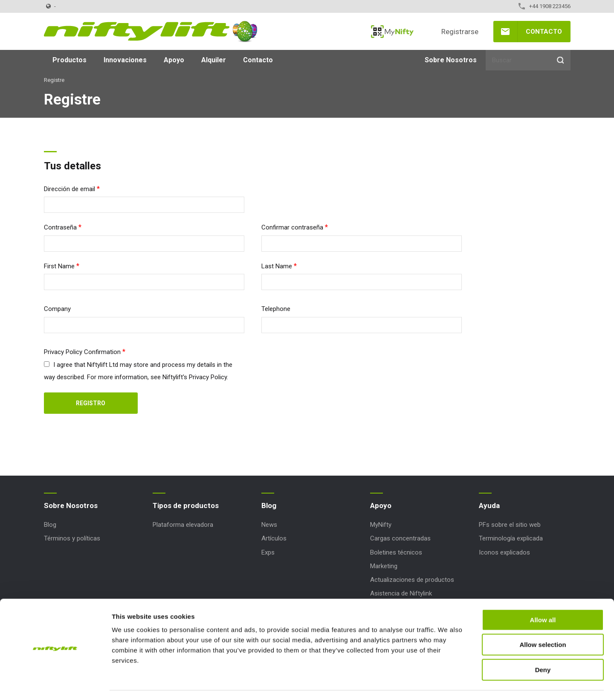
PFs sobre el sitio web (510, 525)
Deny (543, 646)
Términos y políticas (72, 538)
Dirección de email (70, 189)
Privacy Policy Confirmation (82, 352)
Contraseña (60, 227)
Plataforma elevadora (183, 525)
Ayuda (489, 505)
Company (57, 309)
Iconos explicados (504, 552)
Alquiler (214, 60)
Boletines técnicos (396, 552)
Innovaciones (125, 60)
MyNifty (392, 32)
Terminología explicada (511, 538)
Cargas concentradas (400, 538)
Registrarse (460, 32)
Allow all (543, 596)
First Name (59, 266)
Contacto (544, 32)
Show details (447, 683)
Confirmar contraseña (292, 227)
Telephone (276, 309)
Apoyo (174, 60)
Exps (268, 552)
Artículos (274, 538)
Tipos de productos (186, 505)
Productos (70, 60)
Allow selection (543, 621)
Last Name (277, 266)
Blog (50, 525)
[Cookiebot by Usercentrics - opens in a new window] (55, 683)
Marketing (384, 566)
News (269, 525)
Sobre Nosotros (451, 60)
